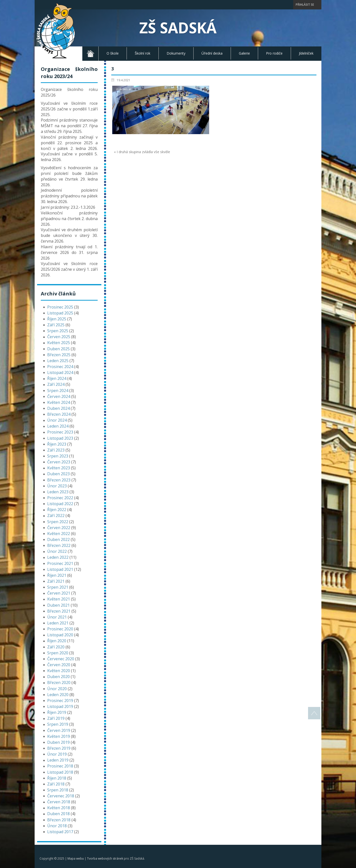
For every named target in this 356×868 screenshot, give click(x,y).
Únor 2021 (57, 617)
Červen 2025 (59, 337)
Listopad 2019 (60, 706)
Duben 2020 (58, 677)
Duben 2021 (58, 605)
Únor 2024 (57, 420)
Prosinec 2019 (60, 701)
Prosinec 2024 (60, 367)
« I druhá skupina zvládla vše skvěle (142, 152)
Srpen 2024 (58, 391)
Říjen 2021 (57, 575)
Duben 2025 (58, 349)
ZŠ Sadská (178, 28)
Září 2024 (56, 384)
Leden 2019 (58, 760)
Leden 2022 (58, 557)
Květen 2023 (59, 468)
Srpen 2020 (58, 653)
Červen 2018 (59, 802)
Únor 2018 (57, 826)
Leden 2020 (58, 695)
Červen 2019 (59, 730)
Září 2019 (56, 718)
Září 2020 (56, 647)
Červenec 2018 (61, 796)
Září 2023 (56, 450)
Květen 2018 (59, 808)
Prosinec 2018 (60, 766)
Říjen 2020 (57, 641)
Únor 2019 (57, 754)
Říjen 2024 (57, 378)
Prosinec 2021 (60, 563)
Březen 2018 (59, 820)
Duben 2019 (58, 742)
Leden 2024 (58, 426)
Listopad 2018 (60, 772)
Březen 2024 (59, 414)
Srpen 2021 (58, 587)
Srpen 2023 (58, 456)
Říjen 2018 (57, 778)
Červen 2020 (59, 665)
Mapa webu (76, 858)
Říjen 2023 (57, 444)
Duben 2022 (58, 539)
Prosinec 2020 (60, 629)
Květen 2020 (59, 671)
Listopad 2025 (60, 313)
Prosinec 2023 (60, 432)
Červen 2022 (59, 528)
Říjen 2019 (57, 712)
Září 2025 (56, 325)
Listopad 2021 (60, 569)
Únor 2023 (57, 486)
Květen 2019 (59, 736)
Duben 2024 (58, 408)
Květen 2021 (59, 599)
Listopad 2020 (60, 635)
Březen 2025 (59, 355)
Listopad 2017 (60, 832)
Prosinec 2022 (60, 498)
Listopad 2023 (60, 438)
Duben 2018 (58, 814)
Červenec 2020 (61, 659)
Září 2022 (56, 516)
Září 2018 (56, 784)
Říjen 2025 (57, 319)
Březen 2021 (59, 611)
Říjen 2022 (57, 510)
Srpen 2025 (58, 331)
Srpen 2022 (58, 522)
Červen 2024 (59, 396)
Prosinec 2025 (60, 307)
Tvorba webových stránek (105, 858)
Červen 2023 (59, 462)
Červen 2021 (59, 593)
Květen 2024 (59, 402)
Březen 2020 (59, 682)
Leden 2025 (58, 361)
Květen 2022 (59, 534)
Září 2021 (56, 581)
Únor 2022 (57, 551)
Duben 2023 (58, 474)
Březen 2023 (59, 480)
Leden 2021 (58, 623)
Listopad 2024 (60, 372)
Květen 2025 (59, 343)
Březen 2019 (59, 748)
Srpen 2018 (58, 790)
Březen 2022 (59, 545)
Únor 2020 (57, 689)
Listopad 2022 (60, 504)
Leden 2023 (58, 492)
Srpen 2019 (58, 724)
